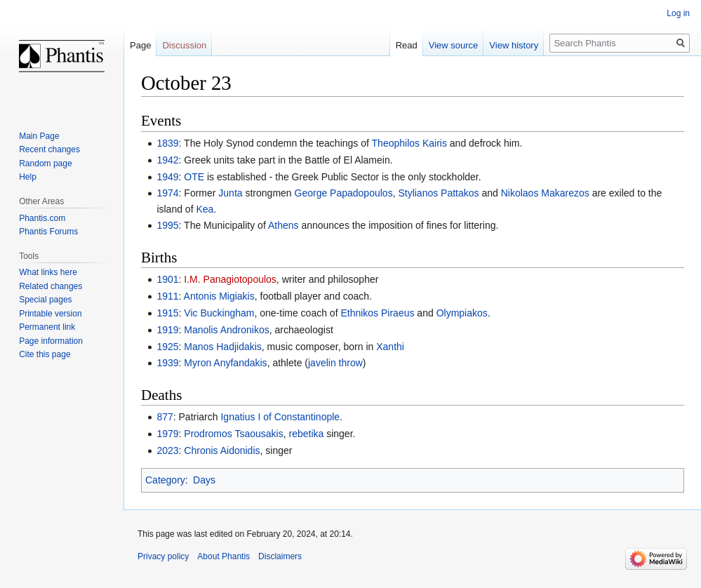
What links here (48, 272)
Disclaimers (280, 556)
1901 (167, 279)
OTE (194, 177)
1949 (167, 177)
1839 (167, 143)
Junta (230, 193)
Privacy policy (163, 556)
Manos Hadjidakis (223, 347)
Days (204, 480)
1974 (167, 193)
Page (140, 45)
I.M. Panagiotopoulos (230, 279)
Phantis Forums (48, 232)
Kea (205, 209)
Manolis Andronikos (226, 330)
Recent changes (49, 149)
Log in (678, 13)
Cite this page (45, 354)
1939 (167, 363)
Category (165, 480)
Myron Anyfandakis (225, 363)
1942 (167, 160)
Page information (51, 341)
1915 (167, 313)
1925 (167, 347)
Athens (283, 225)
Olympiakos (462, 313)
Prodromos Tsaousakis (233, 434)
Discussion (184, 45)
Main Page (39, 136)
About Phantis (223, 556)
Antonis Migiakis (219, 296)
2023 (167, 450)
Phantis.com (42, 218)
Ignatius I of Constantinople (280, 417)
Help (28, 177)
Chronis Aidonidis (222, 450)
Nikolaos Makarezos (545, 193)
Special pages (45, 300)
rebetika (306, 434)
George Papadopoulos (344, 193)
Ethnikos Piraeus (377, 313)
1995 (167, 225)
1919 (167, 330)
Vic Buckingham (219, 313)
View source (454, 45)
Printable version (50, 314)
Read (407, 45)
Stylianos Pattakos (438, 193)
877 (165, 417)
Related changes (51, 286)
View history (514, 45)
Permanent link (47, 327)
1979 (167, 434)
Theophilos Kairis (409, 143)
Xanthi (390, 347)
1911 (167, 296)
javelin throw (335, 363)
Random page (45, 163)
